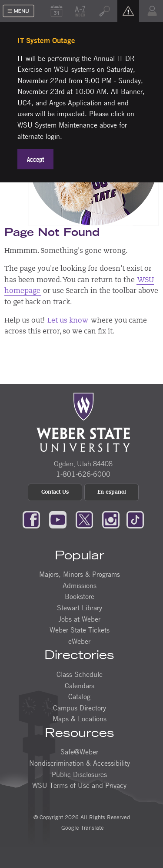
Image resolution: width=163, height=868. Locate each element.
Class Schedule (80, 674)
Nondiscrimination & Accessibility (80, 763)
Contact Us (55, 492)
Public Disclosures (79, 774)
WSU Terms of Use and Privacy (79, 785)
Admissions (80, 585)
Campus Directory (80, 708)
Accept (35, 159)
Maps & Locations (80, 719)
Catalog (79, 696)
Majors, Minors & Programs (80, 574)
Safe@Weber (79, 752)
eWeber (79, 641)
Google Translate (82, 828)
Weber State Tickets (80, 630)
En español (112, 492)
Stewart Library (80, 608)
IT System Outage (46, 40)
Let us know (68, 321)
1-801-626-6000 (83, 474)
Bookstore (80, 596)
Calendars (80, 686)
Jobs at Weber (79, 619)
